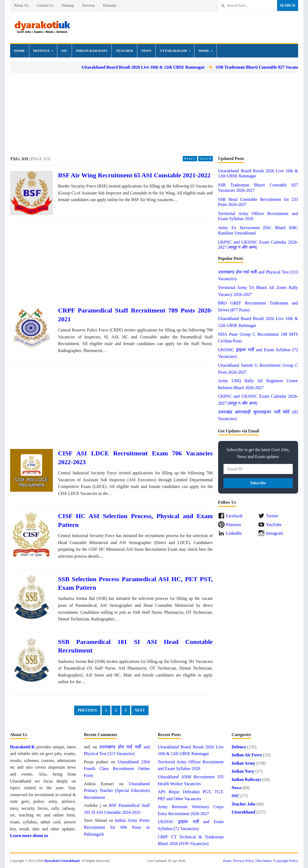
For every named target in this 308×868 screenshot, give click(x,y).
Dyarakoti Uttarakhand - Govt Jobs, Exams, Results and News (42, 27)
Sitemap (68, 5)
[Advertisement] (154, 114)
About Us (21, 5)
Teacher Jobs (244, 804)
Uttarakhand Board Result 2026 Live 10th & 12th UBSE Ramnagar (154, 67)
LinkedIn (234, 533)
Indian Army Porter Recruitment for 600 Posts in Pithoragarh (117, 827)
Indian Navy (243, 771)
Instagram (275, 533)
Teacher (124, 51)
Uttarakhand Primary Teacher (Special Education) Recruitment (117, 791)
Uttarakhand (173, 51)
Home (20, 51)
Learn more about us (29, 836)
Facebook (234, 516)
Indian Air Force (247, 755)
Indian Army (243, 763)
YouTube (274, 525)
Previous (87, 710)
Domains (110, 5)
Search (287, 5)
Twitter (272, 516)
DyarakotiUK (23, 747)
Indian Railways (92, 51)
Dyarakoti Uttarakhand (62, 861)
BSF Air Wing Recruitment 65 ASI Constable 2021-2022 (134, 175)
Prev (189, 159)
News (146, 51)
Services (88, 5)
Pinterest (234, 525)
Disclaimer (264, 861)
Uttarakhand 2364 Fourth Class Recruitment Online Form (117, 769)
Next (206, 159)
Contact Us (45, 5)
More (204, 51)
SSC (65, 51)
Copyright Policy (286, 861)
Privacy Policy (244, 861)
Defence (42, 51)
